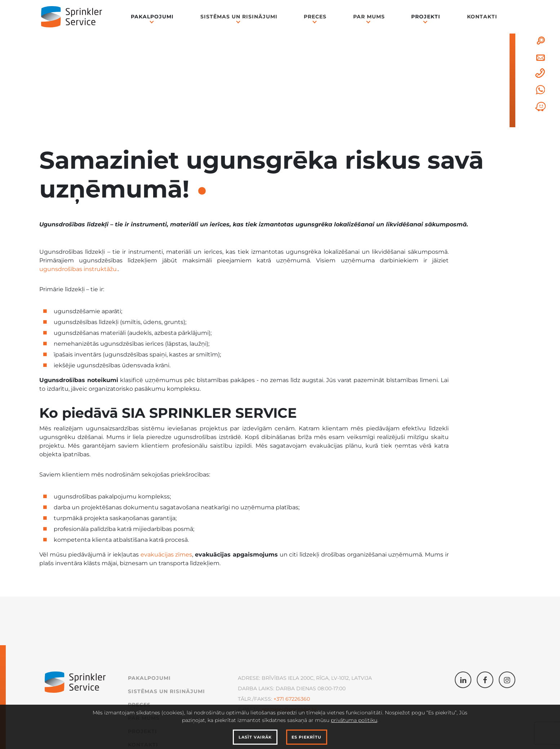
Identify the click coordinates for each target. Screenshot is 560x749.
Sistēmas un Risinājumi (239, 17)
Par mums (369, 17)
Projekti (426, 17)
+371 (279, 699)
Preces (315, 17)
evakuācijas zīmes (166, 555)
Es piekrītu (306, 737)
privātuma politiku (354, 720)
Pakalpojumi (152, 17)
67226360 (297, 699)
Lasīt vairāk (255, 737)
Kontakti (482, 17)
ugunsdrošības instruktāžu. (79, 269)
